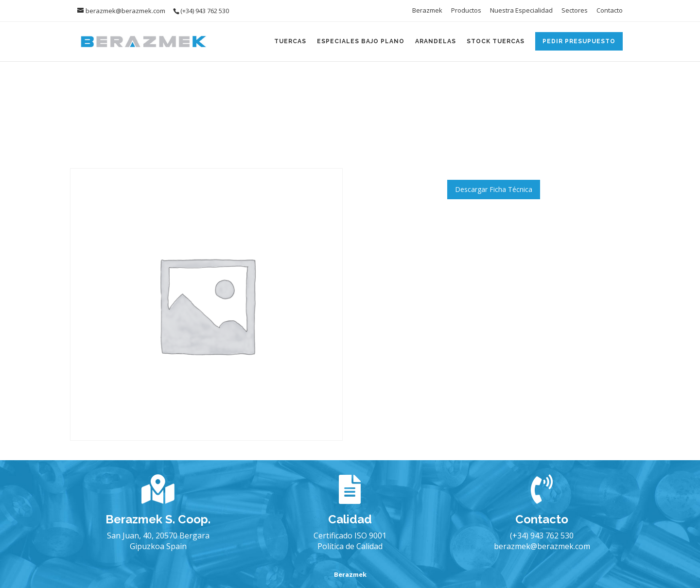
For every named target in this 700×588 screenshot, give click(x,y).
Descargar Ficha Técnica (494, 189)
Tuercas (290, 41)
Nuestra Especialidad (521, 11)
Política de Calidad (350, 546)
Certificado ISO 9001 (350, 536)
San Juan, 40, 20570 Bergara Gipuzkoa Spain (158, 541)
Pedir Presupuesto (579, 41)
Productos (466, 11)
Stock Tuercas (496, 41)
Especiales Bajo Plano (361, 41)
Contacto (610, 11)
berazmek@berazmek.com (542, 546)
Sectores (575, 11)
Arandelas (436, 41)
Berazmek (427, 11)
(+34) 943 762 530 (542, 536)
